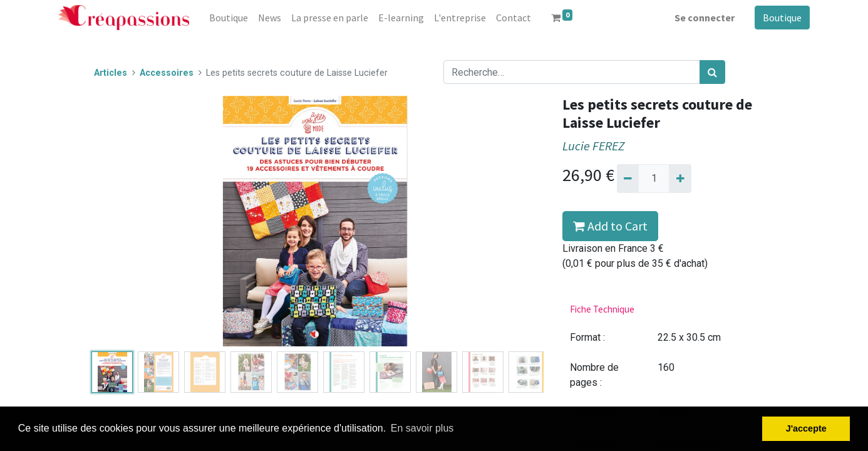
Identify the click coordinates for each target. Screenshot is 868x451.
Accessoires (167, 73)
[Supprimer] (628, 179)
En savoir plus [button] (422, 428)
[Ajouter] (680, 179)
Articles (111, 73)
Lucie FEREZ (593, 146)
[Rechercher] (712, 72)
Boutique (782, 18)
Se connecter (705, 18)
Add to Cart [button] (610, 226)
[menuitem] (229, 18)
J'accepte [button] (806, 428)
